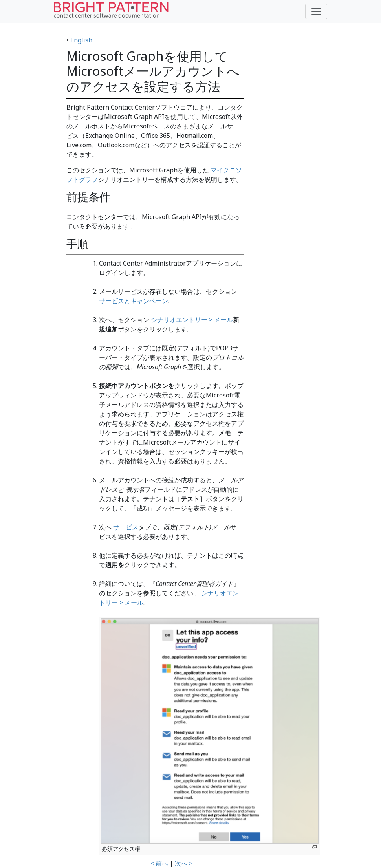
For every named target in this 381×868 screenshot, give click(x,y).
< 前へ (159, 863)
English (81, 40)
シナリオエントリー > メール (192, 320)
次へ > (184, 863)
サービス (126, 527)
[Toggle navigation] (316, 11)
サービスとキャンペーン (134, 301)
